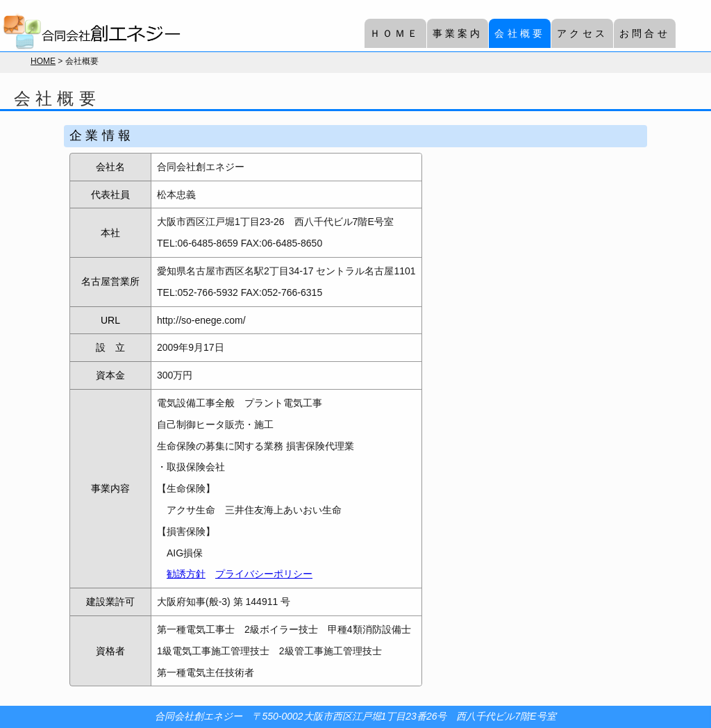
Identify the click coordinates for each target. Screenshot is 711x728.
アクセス (582, 33)
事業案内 (458, 33)
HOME (43, 61)
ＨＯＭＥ (395, 33)
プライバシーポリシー (264, 574)
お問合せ (645, 33)
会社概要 (520, 33)
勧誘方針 (186, 574)
